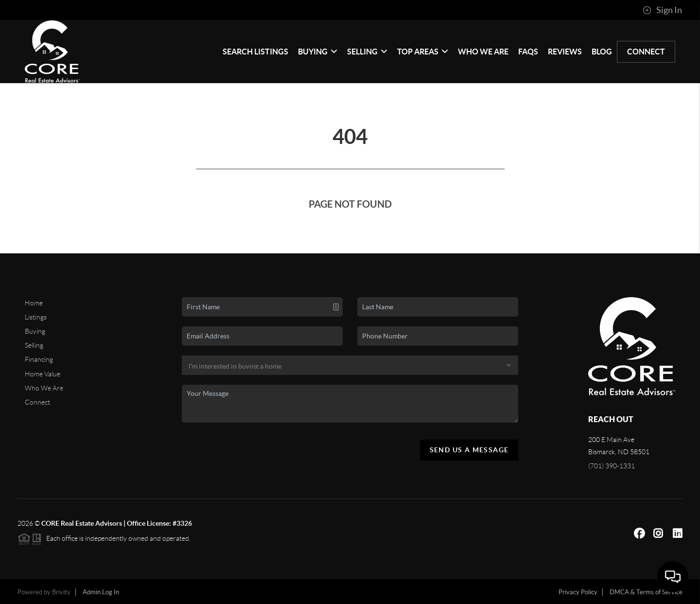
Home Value (43, 374)
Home (34, 303)
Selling (367, 52)
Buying (318, 52)
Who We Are (483, 52)
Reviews (565, 52)
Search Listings (255, 52)
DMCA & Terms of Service (646, 592)
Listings (36, 317)
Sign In (662, 10)
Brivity (61, 592)
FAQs (528, 52)
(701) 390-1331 (612, 466)
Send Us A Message (469, 450)
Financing (39, 359)
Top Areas (423, 52)
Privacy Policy (578, 592)
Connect (646, 52)
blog (602, 52)
